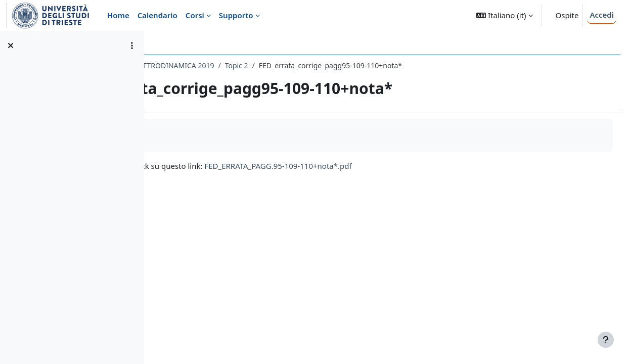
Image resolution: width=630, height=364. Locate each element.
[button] (504, 15)
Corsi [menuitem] (195, 15)
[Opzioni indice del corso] (132, 45)
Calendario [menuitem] (157, 15)
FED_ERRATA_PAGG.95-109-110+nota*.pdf (397, 166)
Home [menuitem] (118, 15)
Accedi (602, 15)
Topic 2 (355, 65)
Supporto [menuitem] (236, 15)
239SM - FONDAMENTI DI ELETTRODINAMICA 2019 (248, 65)
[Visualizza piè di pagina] (606, 340)
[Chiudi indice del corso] (11, 45)
